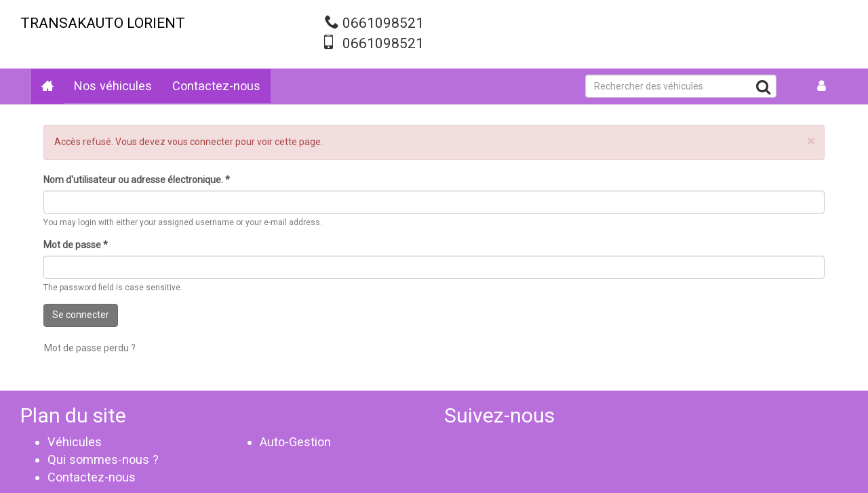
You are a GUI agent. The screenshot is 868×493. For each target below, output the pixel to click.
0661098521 (383, 23)
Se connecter (81, 315)
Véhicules (75, 442)
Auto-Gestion (295, 442)
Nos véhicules (113, 86)
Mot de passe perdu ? (90, 348)
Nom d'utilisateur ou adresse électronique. (137, 180)
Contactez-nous (216, 86)
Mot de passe (76, 245)
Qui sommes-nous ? (103, 459)
